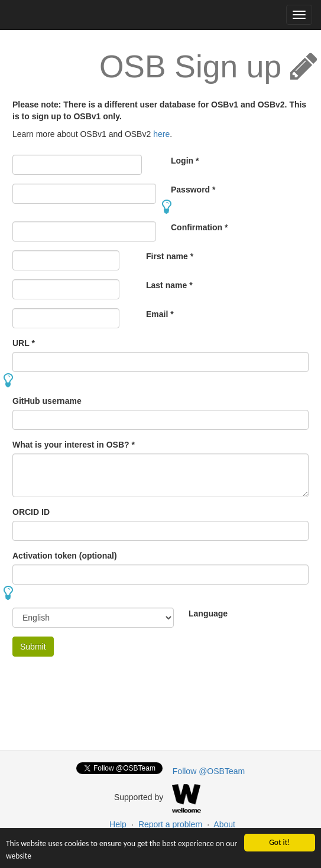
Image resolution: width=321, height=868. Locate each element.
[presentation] (102, 688)
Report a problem (170, 824)
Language (208, 614)
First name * (170, 256)
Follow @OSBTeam (209, 771)
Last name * (169, 285)
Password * (193, 190)
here (161, 134)
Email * (160, 314)
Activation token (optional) (65, 556)
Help (118, 824)
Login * (185, 161)
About (224, 824)
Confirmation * (199, 227)
